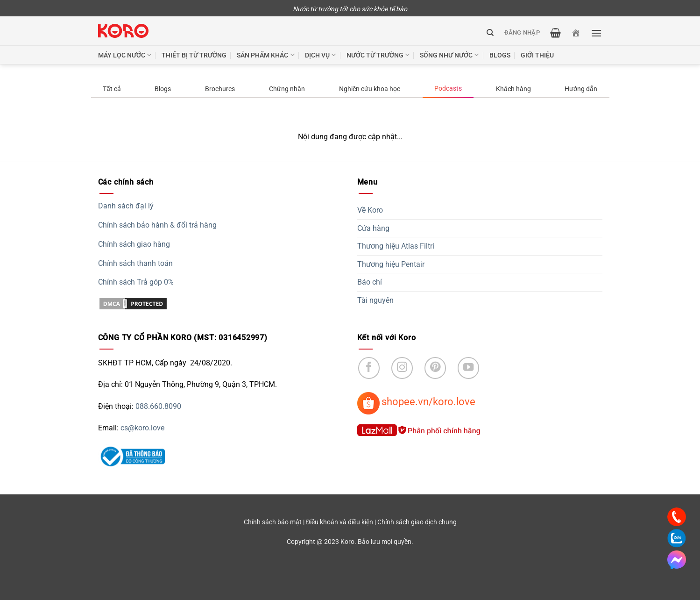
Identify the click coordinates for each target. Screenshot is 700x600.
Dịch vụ (320, 55)
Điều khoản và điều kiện (339, 522)
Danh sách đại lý (126, 206)
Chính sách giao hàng (134, 244)
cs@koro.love (142, 428)
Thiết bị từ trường (194, 55)
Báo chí (370, 282)
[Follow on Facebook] (369, 368)
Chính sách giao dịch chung (417, 522)
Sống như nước (449, 55)
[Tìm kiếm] (490, 33)
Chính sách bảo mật (273, 522)
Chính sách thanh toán (135, 263)
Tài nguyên (375, 300)
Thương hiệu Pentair (391, 264)
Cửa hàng (373, 228)
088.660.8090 (158, 406)
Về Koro (370, 210)
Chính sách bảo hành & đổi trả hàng (157, 225)
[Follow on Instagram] (402, 368)
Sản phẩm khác (265, 55)
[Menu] (596, 33)
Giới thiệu (537, 55)
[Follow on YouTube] (469, 368)
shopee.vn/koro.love (428, 401)
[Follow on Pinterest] (435, 368)
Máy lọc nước (125, 55)
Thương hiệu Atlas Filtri (396, 246)
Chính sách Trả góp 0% (136, 282)
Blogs (500, 55)
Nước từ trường (378, 55)
